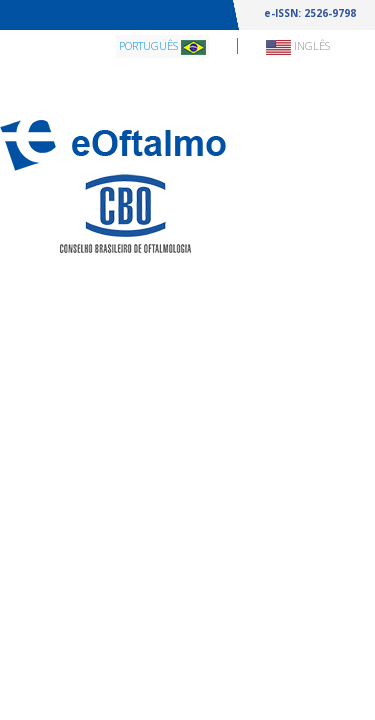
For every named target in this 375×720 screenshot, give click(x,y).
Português (162, 46)
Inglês (298, 46)
